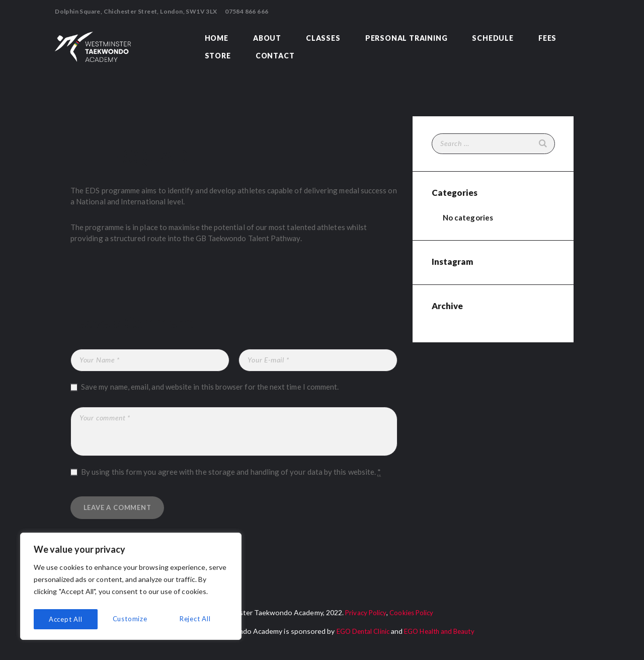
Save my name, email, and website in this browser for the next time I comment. (210, 387)
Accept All (196, 619)
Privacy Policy (364, 616)
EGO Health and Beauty (441, 635)
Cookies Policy (412, 616)
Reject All (131, 619)
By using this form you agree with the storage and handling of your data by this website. (231, 472)
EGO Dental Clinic (360, 635)
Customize (65, 619)
